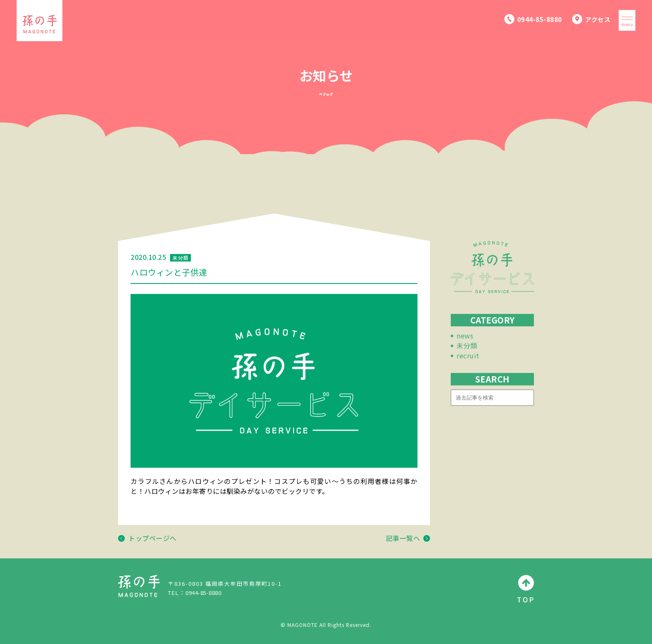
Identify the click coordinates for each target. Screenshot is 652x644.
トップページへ (147, 538)
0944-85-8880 (203, 593)
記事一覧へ (408, 538)
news (465, 336)
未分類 (467, 345)
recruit (468, 355)
